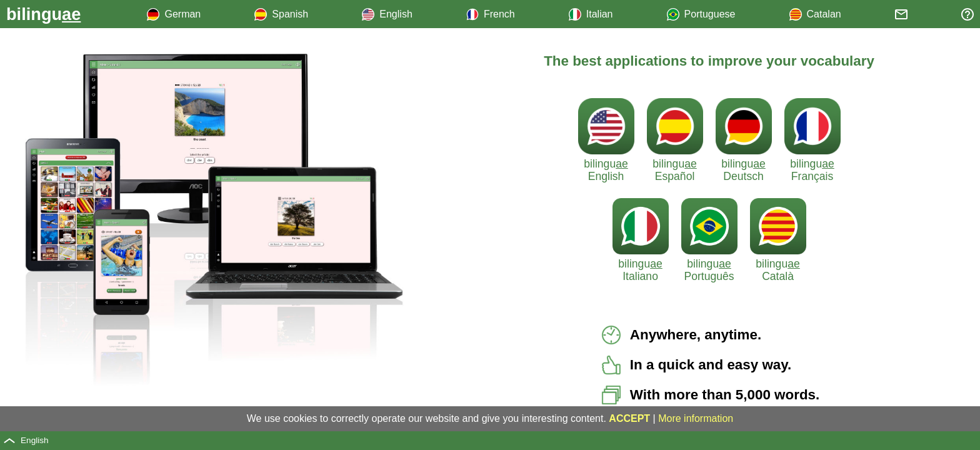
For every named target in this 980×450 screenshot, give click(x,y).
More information (696, 418)
